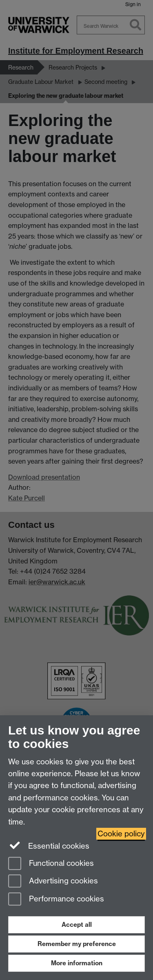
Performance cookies (56, 900)
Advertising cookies (53, 882)
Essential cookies (49, 845)
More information (77, 963)
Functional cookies (51, 864)
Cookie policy (121, 834)
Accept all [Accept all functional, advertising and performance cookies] (77, 925)
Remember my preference (77, 944)
